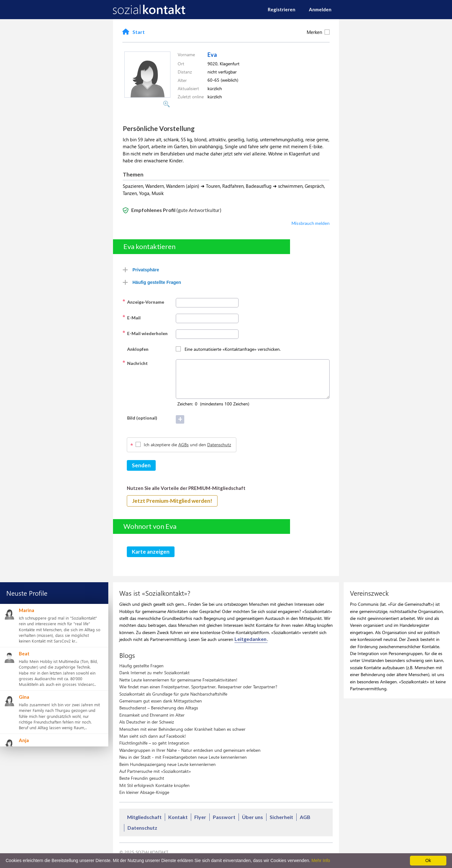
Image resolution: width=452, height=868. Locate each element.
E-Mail (132, 317)
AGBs (183, 445)
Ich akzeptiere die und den (187, 445)
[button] (147, 96)
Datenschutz (219, 445)
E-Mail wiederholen (145, 333)
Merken (318, 32)
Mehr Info (321, 860)
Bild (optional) (140, 417)
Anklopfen (135, 349)
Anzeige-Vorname (143, 301)
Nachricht (135, 363)
